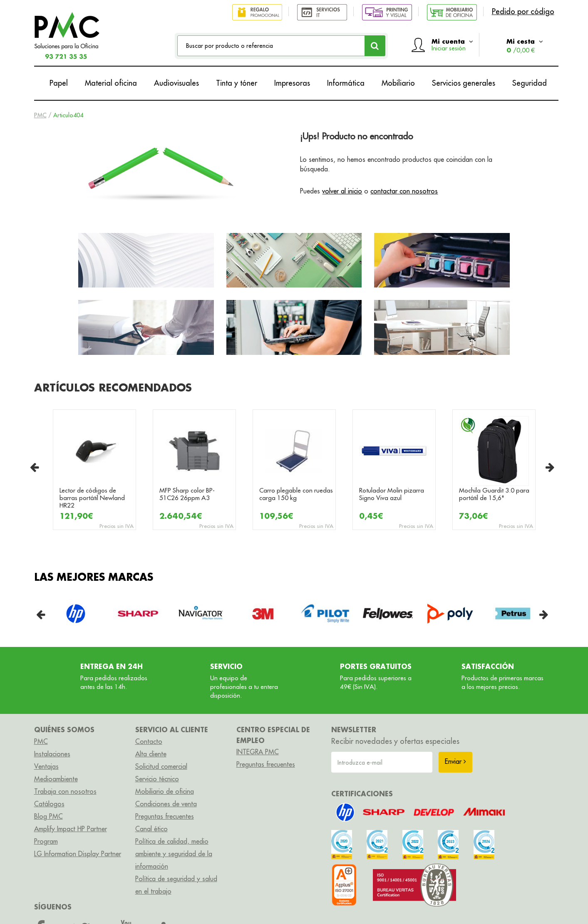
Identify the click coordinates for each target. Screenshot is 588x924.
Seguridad (530, 83)
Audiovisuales (176, 83)
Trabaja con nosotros (65, 791)
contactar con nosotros (404, 191)
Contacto (149, 741)
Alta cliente (151, 754)
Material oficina (111, 83)
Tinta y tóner (237, 83)
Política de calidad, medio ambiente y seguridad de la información (174, 854)
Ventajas (46, 766)
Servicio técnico (157, 779)
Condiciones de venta (166, 804)
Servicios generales (464, 83)
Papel (59, 83)
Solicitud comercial (161, 766)
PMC (40, 115)
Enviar (455, 761)
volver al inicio (342, 191)
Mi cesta (525, 46)
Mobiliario (398, 83)
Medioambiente (56, 779)
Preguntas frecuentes (165, 816)
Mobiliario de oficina (165, 791)
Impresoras (292, 83)
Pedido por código (523, 11)
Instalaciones (52, 754)
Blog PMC (48, 816)
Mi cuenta (452, 45)
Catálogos (49, 804)
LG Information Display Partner (78, 854)
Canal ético (151, 829)
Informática (346, 83)
